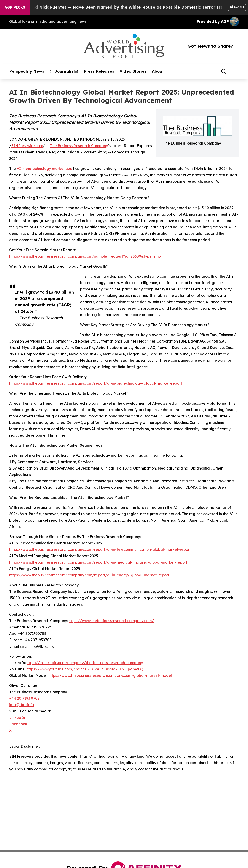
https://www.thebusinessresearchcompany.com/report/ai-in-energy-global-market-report (89, 575)
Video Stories (133, 71)
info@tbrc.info (22, 705)
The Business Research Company (79, 146)
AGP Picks (15, 7)
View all (237, 7)
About (158, 71)
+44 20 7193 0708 (24, 698)
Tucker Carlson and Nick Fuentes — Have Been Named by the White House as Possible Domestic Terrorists (116, 7)
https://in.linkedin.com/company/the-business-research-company (85, 663)
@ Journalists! (64, 71)
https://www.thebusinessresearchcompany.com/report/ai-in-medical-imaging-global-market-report (98, 562)
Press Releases (99, 71)
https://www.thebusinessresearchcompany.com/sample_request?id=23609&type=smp (85, 256)
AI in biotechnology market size (44, 169)
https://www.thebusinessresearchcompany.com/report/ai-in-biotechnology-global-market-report (96, 383)
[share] (236, 71)
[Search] (224, 71)
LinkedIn (17, 718)
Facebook (18, 724)
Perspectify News (27, 71)
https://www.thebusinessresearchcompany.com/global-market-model (110, 675)
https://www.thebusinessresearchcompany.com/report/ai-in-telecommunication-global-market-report (100, 549)
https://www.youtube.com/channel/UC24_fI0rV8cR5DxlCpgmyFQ (85, 669)
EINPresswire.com (27, 146)
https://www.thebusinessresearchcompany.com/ (111, 621)
